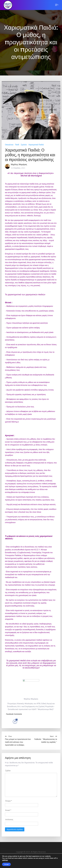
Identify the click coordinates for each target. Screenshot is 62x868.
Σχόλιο (8, 771)
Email (8, 810)
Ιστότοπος (9, 819)
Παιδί (17, 145)
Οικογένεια (9, 145)
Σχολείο (24, 145)
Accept (6, 864)
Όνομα (9, 801)
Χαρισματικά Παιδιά (36, 145)
